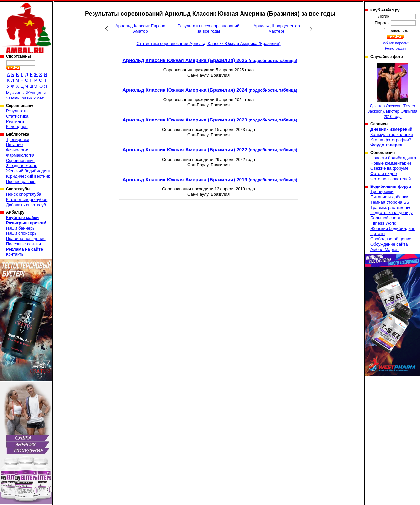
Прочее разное (21, 181)
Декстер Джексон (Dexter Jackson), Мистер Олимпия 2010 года (392, 91)
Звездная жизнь (22, 166)
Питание (14, 145)
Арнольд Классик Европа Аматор (140, 28)
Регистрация (395, 48)
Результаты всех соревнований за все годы (209, 28)
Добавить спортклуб (26, 205)
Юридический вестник (28, 176)
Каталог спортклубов (27, 199)
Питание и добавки (389, 197)
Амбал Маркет (385, 249)
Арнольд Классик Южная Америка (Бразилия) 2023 (210, 120)
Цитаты (378, 234)
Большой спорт (386, 218)
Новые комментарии (391, 163)
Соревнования (20, 160)
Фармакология (20, 155)
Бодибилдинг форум (391, 187)
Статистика (17, 116)
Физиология (18, 150)
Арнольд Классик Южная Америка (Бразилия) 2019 (210, 179)
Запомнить (399, 31)
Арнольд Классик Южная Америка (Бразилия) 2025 (210, 60)
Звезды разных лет (25, 98)
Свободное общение (391, 239)
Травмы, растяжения (391, 207)
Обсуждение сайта (389, 244)
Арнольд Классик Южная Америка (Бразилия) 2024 (210, 90)
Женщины (36, 93)
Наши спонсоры (22, 233)
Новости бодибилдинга (393, 158)
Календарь (17, 127)
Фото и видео (384, 174)
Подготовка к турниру (392, 213)
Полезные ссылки (23, 244)
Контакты (15, 254)
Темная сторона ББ (390, 202)
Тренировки (17, 139)
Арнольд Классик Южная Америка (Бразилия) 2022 (210, 150)
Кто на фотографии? (391, 140)
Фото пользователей (391, 179)
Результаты (17, 111)
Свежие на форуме (389, 168)
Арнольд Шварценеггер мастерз (276, 28)
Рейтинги (15, 121)
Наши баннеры (21, 228)
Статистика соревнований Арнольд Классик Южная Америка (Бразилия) (208, 44)
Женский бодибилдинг (28, 171)
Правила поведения (26, 239)
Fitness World (383, 223)
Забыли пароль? (395, 43)
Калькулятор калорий (392, 134)
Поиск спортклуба (24, 194)
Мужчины (15, 93)
